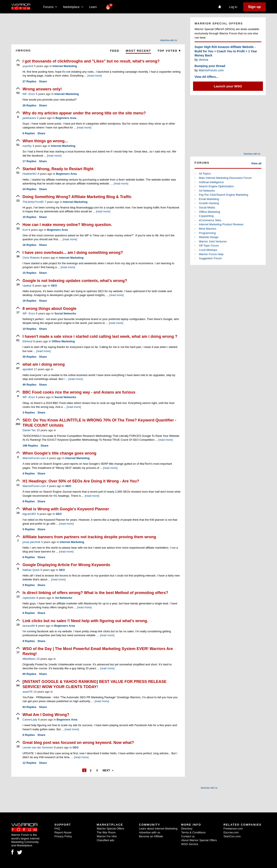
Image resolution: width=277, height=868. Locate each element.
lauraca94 (29, 626)
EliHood (27, 341)
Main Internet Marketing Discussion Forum (225, 178)
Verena (203, 60)
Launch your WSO (228, 86)
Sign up (254, 7)
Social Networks (65, 313)
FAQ (57, 829)
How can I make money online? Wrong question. (67, 225)
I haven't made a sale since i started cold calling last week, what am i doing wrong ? (100, 336)
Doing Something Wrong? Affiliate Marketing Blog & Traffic (77, 197)
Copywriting (206, 216)
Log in (233, 7)
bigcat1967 (29, 514)
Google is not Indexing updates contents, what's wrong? (75, 281)
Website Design (209, 237)
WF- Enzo (29, 94)
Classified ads (105, 840)
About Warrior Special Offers (199, 840)
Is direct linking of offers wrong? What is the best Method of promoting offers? (95, 593)
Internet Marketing (65, 66)
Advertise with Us (169, 40)
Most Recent (138, 51)
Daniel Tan (29, 430)
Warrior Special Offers (110, 829)
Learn (94, 7)
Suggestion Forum (210, 258)
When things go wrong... (45, 141)
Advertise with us (150, 832)
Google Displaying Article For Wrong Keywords (66, 565)
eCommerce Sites (210, 220)
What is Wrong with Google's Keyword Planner (66, 509)
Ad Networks (64, 598)
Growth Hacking (209, 203)
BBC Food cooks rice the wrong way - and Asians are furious (79, 392)
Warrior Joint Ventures (213, 241)
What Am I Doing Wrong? (46, 715)
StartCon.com (232, 836)
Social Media (207, 207)
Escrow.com (231, 832)
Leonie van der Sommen (38, 747)
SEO (54, 286)
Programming (207, 233)
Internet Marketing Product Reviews (221, 224)
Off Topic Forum (209, 246)
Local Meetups (208, 250)
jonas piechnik (31, 542)
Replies (29, 81)
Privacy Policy (63, 836)
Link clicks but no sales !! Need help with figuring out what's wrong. (85, 621)
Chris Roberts (31, 258)
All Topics (205, 174)
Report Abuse (63, 832)
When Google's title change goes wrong (59, 453)
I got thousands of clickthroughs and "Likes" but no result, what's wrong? (91, 61)
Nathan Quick (31, 570)
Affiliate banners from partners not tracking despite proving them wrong (89, 537)
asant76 (27, 692)
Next (106, 770)
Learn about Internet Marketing (158, 829)
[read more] (95, 76)
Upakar (27, 286)
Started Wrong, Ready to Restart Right (58, 169)
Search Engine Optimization (216, 186)
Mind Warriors (208, 229)
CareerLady (30, 720)
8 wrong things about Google (49, 309)
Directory (187, 829)
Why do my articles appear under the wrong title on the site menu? (84, 113)
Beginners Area (66, 118)
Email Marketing (209, 199)
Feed (115, 51)
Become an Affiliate (151, 836)
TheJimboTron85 (33, 202)
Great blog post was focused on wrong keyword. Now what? (78, 743)
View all (256, 163)
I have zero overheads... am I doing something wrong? (73, 253)
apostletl (28, 369)
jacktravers (29, 118)
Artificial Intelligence (211, 182)
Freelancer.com (233, 829)
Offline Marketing (63, 341)
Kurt (25, 230)
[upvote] (18, 63)
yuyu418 (28, 66)
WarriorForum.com (34, 458)
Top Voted (169, 51)
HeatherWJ (30, 174)
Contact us (188, 836)
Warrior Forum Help (211, 254)
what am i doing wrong (44, 364)
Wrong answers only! (42, 89)
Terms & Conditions (193, 832)
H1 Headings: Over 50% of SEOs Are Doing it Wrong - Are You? (81, 481)
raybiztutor (29, 598)
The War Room (106, 832)
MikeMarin (29, 659)
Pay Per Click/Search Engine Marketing (224, 195)
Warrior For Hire (107, 836)
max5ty (27, 146)
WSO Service (190, 844)
